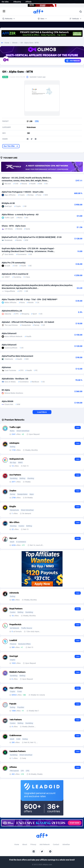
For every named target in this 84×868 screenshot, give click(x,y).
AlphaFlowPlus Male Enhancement (17, 356)
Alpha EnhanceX (9, 333)
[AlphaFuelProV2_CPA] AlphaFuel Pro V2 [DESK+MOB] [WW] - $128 (32, 237)
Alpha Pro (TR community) (14, 263)
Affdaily (28, 2)
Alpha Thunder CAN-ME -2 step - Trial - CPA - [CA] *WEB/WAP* (30, 299)
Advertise (66, 845)
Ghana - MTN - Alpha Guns (14, 226)
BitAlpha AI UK (8, 203)
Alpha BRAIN (7, 401)
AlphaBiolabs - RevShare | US (15, 379)
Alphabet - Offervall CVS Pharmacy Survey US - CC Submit (28, 322)
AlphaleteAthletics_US (12, 311)
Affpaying (17, 2)
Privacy (33, 845)
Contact (56, 845)
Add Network (45, 845)
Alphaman (6, 367)
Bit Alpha (6, 390)
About (25, 845)
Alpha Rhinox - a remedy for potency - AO (20, 215)
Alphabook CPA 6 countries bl (15, 274)
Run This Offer (11, 146)
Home (7, 43)
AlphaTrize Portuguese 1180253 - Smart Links (23, 192)
